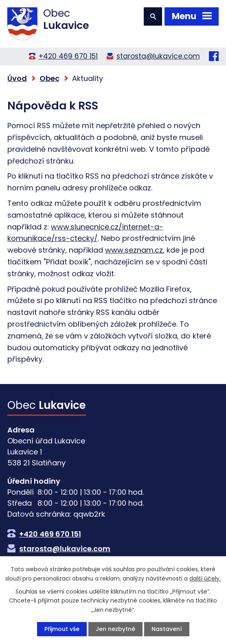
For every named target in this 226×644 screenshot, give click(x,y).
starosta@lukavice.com (158, 56)
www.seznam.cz (134, 250)
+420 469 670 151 (68, 56)
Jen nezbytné (115, 629)
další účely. (205, 578)
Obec (49, 78)
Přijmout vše (62, 629)
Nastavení (167, 629)
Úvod (17, 78)
